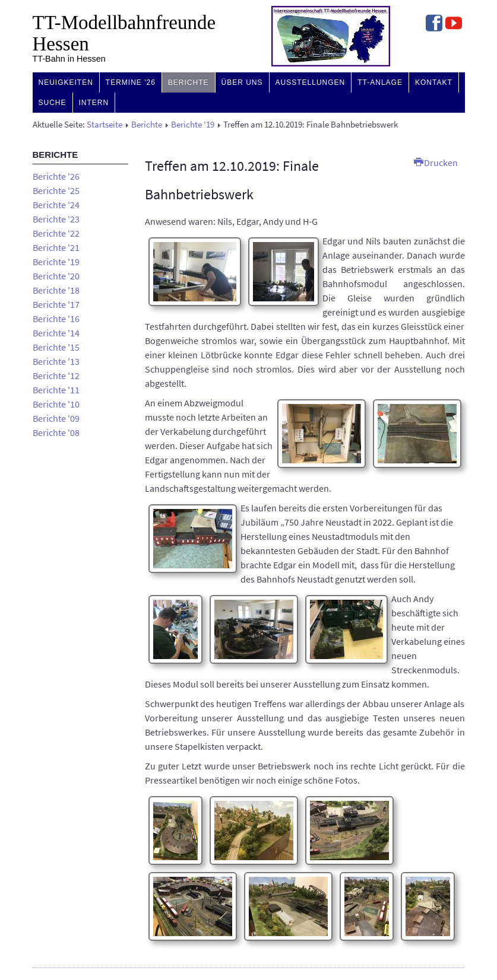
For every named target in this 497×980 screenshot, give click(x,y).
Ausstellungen (311, 82)
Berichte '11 (56, 390)
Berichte (189, 82)
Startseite (105, 125)
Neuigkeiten (66, 82)
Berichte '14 (56, 333)
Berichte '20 (56, 276)
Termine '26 (131, 82)
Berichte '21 (56, 247)
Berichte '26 (56, 176)
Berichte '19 (193, 125)
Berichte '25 (56, 190)
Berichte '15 (56, 347)
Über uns (242, 82)
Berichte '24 (56, 205)
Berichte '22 (56, 233)
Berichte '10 (56, 404)
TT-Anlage (380, 82)
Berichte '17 (56, 304)
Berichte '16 (56, 319)
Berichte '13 (56, 361)
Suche (53, 103)
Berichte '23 (56, 219)
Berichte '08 (56, 432)
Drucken (436, 163)
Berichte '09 (56, 418)
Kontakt (434, 82)
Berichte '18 (56, 290)
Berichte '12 (56, 376)
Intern (94, 103)
